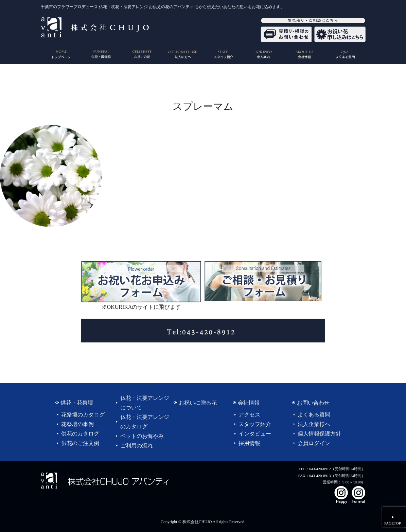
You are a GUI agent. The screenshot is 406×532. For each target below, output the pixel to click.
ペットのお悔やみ (142, 436)
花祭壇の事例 (77, 424)
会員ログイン (314, 443)
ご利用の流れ (137, 446)
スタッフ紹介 (255, 424)
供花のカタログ (80, 434)
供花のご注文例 (80, 443)
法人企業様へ (314, 424)
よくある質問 (314, 415)
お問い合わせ (313, 403)
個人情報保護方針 (319, 434)
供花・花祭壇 (77, 403)
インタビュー (255, 434)
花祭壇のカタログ (83, 415)
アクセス (249, 415)
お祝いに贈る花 (198, 403)
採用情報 (249, 443)
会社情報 (249, 403)
